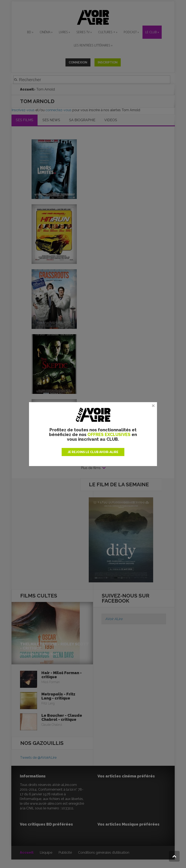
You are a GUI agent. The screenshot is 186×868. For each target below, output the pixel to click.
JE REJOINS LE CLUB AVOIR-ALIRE (93, 452)
